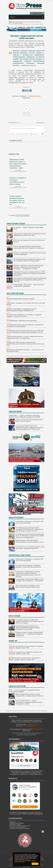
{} (34, 134)
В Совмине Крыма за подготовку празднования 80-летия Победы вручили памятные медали (30, 621)
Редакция (13, 822)
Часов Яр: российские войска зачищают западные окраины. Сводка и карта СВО (26, 647)
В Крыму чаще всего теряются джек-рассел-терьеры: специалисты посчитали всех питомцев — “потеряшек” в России (29, 267)
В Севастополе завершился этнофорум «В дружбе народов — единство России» (24, 315)
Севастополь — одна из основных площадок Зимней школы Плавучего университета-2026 (24, 416)
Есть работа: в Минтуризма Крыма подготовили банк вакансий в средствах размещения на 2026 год (30, 280)
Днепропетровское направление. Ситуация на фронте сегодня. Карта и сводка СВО (24, 659)
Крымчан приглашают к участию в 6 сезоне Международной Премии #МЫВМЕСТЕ (21, 310)
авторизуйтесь (40, 123)
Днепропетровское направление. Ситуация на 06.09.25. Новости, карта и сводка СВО (24, 680)
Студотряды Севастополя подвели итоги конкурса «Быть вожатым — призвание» (30, 580)
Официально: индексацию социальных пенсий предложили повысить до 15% (30, 235)
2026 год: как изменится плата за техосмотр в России (29, 241)
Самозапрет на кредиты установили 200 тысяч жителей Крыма (26, 304)
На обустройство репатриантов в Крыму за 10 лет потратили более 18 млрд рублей (29, 260)
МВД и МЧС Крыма (25, 216)
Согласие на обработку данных (20, 828)
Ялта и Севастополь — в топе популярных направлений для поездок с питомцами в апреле (29, 702)
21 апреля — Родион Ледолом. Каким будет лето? (29, 228)
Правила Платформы (16, 823)
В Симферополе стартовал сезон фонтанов (22, 321)
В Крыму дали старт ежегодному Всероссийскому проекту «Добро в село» (30, 541)
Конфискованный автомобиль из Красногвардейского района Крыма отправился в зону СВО (28, 628)
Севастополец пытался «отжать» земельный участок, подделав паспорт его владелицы (25, 337)
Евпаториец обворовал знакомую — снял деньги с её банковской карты (25, 350)
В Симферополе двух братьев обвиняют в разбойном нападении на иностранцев (25, 326)
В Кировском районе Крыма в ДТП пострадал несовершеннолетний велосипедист (24, 460)
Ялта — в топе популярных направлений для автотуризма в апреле (24, 691)
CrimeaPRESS (21, 41)
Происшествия (19, 22)
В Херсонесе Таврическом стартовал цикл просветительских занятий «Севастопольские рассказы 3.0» (26, 344)
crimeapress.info (38, 729)
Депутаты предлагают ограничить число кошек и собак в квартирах (30, 254)
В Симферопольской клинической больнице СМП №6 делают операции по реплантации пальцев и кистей (25, 331)
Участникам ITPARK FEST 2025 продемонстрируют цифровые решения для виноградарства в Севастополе (29, 428)
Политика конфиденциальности (20, 826)
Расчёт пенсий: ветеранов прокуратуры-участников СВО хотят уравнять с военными (29, 247)
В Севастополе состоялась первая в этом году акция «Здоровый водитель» (30, 548)
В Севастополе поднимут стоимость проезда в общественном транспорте (28, 566)
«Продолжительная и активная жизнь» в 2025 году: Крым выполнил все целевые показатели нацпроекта (30, 273)
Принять (35, 864)
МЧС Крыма (26, 22)
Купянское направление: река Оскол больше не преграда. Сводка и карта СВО (25, 653)
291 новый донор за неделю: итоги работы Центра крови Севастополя (28, 586)
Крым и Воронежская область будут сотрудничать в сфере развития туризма (30, 695)
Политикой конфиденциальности (22, 860)
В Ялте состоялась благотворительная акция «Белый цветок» (29, 420)
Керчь (18, 216)
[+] (36, 134)
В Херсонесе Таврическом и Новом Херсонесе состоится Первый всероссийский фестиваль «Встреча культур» (28, 574)
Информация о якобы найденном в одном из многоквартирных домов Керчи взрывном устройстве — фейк (18, 164)
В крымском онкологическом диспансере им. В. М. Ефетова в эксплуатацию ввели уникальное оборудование (30, 536)
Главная (12, 22)
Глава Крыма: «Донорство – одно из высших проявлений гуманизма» (29, 285)
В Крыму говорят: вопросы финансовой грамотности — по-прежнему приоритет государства (29, 634)
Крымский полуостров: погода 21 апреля (20, 299)
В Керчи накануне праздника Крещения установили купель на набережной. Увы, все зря (17, 200)
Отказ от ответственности (18, 827)
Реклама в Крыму (15, 824)
